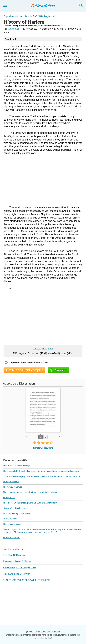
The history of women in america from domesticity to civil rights (31, 492)
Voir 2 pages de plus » (43, 349)
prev (26, 437)
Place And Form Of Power (16, 574)
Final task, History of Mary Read (17, 513)
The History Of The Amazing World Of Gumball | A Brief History (30, 503)
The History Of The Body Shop (16, 466)
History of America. (11, 482)
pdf (50, 353)
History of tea (9, 497)
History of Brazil (10, 519)
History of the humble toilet (15, 508)
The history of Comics (12, 487)
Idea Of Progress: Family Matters (20, 567)
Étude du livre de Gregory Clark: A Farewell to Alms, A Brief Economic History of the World (42, 476)
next (60, 437)
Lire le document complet (24, 370)
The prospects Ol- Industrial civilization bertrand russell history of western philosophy (41, 471)
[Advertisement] (43, 180)
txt (38, 353)
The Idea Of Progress (14, 555)
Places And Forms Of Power (17, 561)
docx (64, 353)
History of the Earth (11, 537)
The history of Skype (12, 524)
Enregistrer (58, 370)
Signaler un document (43, 448)
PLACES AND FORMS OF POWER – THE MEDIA (27, 580)
